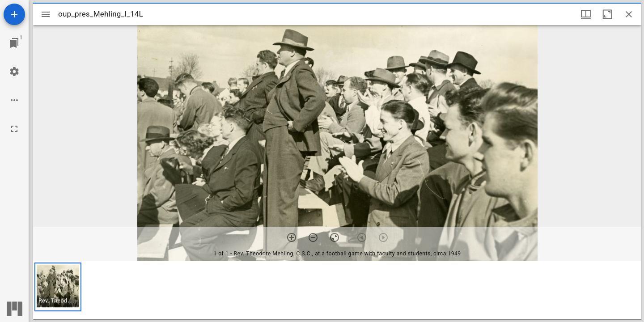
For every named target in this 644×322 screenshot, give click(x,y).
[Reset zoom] (335, 237)
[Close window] (629, 14)
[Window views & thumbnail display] (586, 14)
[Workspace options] (14, 100)
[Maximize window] (607, 14)
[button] (58, 287)
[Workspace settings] (14, 72)
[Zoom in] (292, 237)
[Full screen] (14, 129)
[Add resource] (14, 14)
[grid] (337, 290)
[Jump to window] (14, 43)
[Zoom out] (313, 237)
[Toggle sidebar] (46, 14)
